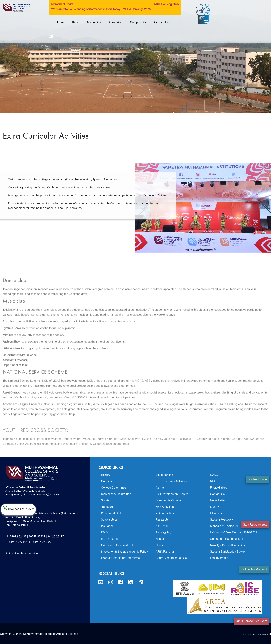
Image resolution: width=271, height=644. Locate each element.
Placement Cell (111, 513)
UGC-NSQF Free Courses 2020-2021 (234, 532)
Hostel (160, 539)
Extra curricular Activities (171, 481)
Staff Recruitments (255, 525)
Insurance (107, 526)
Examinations (164, 475)
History (106, 475)
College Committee (114, 488)
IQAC (104, 532)
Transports (108, 507)
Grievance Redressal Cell (117, 545)
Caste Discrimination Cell (172, 558)
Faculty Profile (219, 558)
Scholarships (109, 520)
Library (214, 507)
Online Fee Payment (254, 570)
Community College (168, 500)
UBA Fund (216, 513)
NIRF (213, 481)
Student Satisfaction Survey (228, 552)
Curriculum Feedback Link (227, 539)
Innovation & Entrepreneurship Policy (124, 552)
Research (162, 520)
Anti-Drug (162, 526)
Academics (94, 22)
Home (60, 22)
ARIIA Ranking (165, 552)
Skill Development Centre (172, 494)
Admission (116, 22)
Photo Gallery (219, 488)
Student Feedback (222, 520)
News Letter (218, 500)
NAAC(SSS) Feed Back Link (227, 545)
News (159, 545)
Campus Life (138, 22)
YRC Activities (165, 513)
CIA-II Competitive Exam (251, 621)
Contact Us (161, 22)
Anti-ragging (163, 532)
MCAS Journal (110, 539)
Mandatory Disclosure (224, 526)
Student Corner (257, 479)
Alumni (160, 488)
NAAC (214, 475)
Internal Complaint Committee (120, 558)
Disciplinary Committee (116, 494)
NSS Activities (165, 507)
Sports (105, 500)
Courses (106, 481)
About (75, 22)
